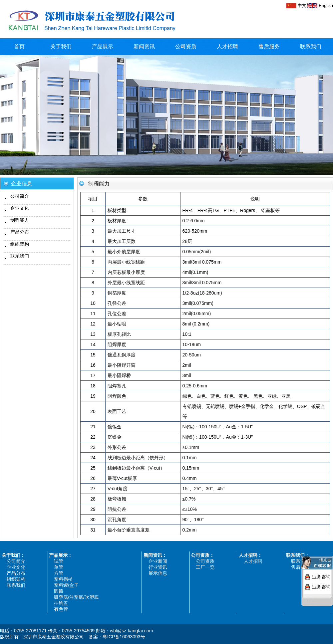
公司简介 (20, 196)
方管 (59, 573)
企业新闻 (158, 561)
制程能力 (20, 220)
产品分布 (20, 232)
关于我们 (61, 46)
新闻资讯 (144, 46)
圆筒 (59, 591)
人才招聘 (227, 46)
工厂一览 (205, 567)
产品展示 (103, 46)
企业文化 (20, 208)
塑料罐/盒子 (66, 585)
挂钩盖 (61, 603)
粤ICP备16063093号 (124, 637)
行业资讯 (158, 567)
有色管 (61, 609)
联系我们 (311, 46)
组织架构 (20, 244)
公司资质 (186, 46)
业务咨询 (321, 573)
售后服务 (269, 46)
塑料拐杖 (63, 579)
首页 (19, 46)
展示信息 (158, 573)
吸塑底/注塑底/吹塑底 (76, 597)
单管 (59, 567)
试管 (59, 561)
